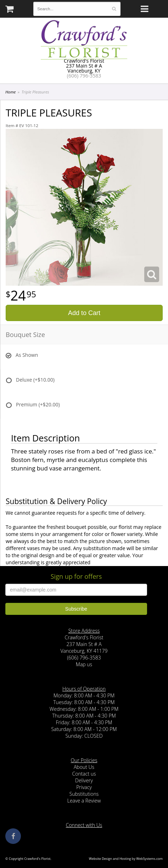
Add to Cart (84, 313)
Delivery (84, 780)
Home (10, 92)
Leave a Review (84, 801)
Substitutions (84, 794)
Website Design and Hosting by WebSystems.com (126, 859)
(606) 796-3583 (84, 76)
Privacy (84, 787)
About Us (84, 767)
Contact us (84, 774)
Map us (84, 664)
